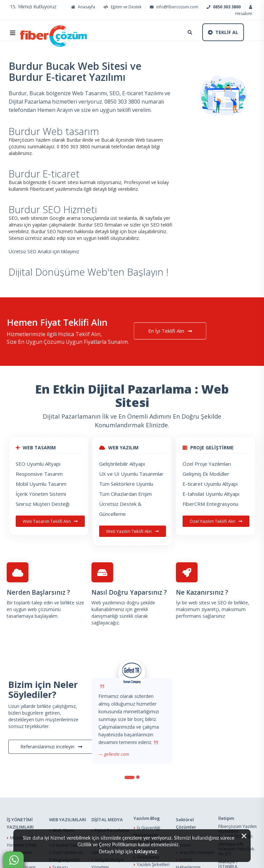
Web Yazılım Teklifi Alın (133, 531)
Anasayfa (82, 7)
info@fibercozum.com (173, 7)
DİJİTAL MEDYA (107, 820)
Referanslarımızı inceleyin (51, 747)
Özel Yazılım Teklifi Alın (216, 521)
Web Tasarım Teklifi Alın (50, 521)
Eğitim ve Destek (122, 7)
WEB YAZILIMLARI (68, 820)
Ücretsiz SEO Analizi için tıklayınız (44, 251)
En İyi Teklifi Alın (170, 331)
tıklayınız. (146, 851)
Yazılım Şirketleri (153, 864)
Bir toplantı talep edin (30, 603)
